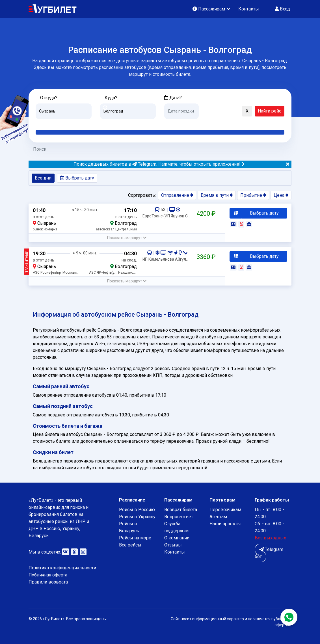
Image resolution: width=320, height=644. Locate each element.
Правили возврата (48, 582)
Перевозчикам (225, 510)
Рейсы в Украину (137, 517)
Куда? (111, 98)
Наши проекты (225, 524)
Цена (281, 195)
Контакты (249, 9)
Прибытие (253, 195)
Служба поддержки (176, 527)
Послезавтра (211, 123)
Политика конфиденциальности (62, 568)
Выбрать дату (77, 178)
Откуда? (49, 98)
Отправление (177, 195)
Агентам (218, 517)
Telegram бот (269, 553)
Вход (282, 9)
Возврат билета (181, 510)
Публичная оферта (48, 575)
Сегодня (173, 123)
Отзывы (173, 545)
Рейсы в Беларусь (129, 527)
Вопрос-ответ (179, 517)
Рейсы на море (135, 538)
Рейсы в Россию (137, 510)
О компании (177, 538)
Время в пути (217, 195)
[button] (206, 111)
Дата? (173, 98)
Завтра (187, 123)
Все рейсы (130, 545)
